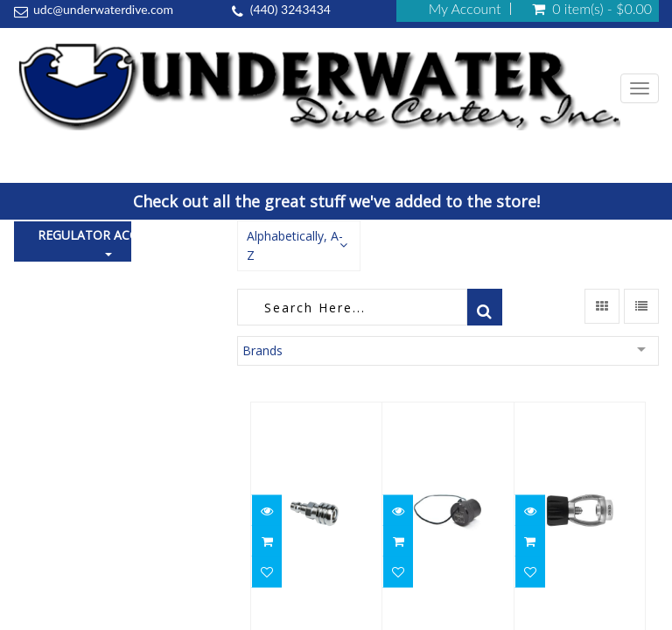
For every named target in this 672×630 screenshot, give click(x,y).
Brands (262, 350)
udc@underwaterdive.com (103, 9)
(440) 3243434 (290, 9)
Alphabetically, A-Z (295, 245)
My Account (465, 9)
